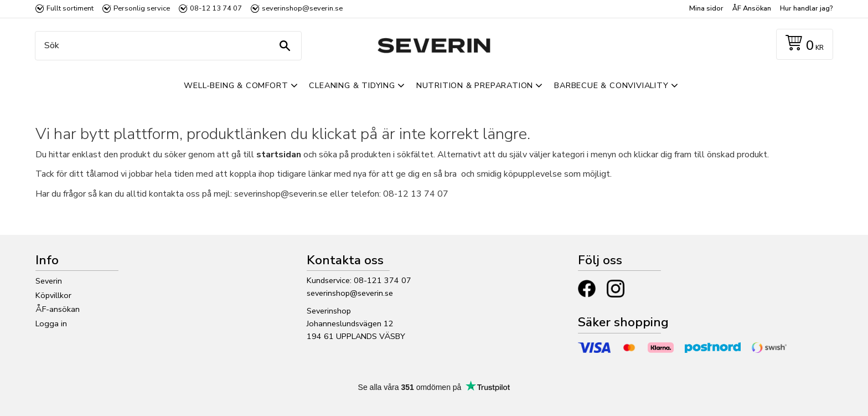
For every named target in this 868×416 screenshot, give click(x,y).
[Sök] (285, 46)
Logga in (51, 323)
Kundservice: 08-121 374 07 (359, 280)
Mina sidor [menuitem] (706, 8)
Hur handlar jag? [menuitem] (806, 8)
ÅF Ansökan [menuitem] (752, 8)
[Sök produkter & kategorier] (166, 46)
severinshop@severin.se (350, 293)
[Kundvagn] (802, 45)
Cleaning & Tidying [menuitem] (352, 85)
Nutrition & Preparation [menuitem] (475, 85)
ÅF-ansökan (58, 309)
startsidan (279, 155)
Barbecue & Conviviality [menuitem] (611, 85)
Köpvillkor (53, 295)
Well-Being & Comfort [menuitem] (236, 85)
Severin (49, 281)
